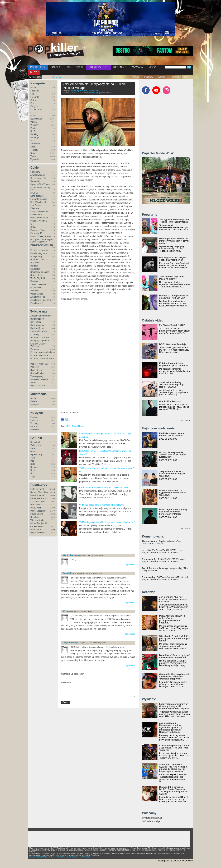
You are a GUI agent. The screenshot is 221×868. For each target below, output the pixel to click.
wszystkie (185, 420)
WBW (33, 383)
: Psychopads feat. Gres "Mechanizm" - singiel (162, 542)
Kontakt (162, 77)
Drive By (34, 193)
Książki (34, 113)
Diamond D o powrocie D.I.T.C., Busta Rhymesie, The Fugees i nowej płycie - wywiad (174, 790)
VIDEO (152, 67)
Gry (32, 103)
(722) (53, 520)
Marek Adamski (37, 495)
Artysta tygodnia (38, 175)
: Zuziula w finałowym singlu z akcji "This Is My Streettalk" (165, 569)
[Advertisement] (102, 545)
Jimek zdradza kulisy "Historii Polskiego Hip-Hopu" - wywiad (172, 385)
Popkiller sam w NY (39, 250)
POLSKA (55, 67)
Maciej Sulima (37, 514)
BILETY (34, 72)
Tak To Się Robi (38, 278)
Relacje (34, 426)
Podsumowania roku (40, 355)
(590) (53, 530)
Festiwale (35, 417)
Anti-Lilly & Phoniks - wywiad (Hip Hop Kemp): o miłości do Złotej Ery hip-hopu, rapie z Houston (173, 768)
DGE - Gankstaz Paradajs (173, 344)
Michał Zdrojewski (39, 523)
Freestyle (35, 97)
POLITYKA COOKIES (83, 857)
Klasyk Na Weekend (40, 212)
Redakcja (35, 517)
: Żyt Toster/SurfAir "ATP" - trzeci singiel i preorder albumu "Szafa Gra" (163, 551)
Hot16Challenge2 (38, 202)
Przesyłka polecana (39, 260)
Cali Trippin (36, 322)
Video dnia (35, 291)
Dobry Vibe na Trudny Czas (40, 189)
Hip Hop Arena (37, 325)
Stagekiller (35, 269)
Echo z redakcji (37, 196)
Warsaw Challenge (39, 379)
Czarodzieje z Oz (38, 178)
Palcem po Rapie (38, 230)
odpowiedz (130, 565)
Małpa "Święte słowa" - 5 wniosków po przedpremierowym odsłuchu (172, 619)
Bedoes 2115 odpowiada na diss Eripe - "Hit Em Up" (174, 297)
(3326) (52, 492)
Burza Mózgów (37, 319)
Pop (32, 461)
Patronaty (149, 77)
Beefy (33, 88)
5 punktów (35, 172)
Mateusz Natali (37, 489)
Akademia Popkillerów (41, 316)
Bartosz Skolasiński (39, 492)
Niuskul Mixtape (78, 426)
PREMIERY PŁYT (98, 67)
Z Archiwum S (37, 303)
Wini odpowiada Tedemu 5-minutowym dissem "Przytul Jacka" (174, 241)
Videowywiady (37, 376)
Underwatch (36, 288)
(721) (53, 523)
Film (32, 94)
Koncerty (34, 423)
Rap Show (35, 263)
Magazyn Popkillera (39, 218)
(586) (53, 533)
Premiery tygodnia (39, 253)
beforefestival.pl (151, 821)
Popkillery (35, 367)
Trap (32, 476)
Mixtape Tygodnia (39, 221)
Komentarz (67, 682)
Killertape (35, 208)
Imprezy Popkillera (39, 331)
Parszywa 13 (36, 233)
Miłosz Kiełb (36, 508)
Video (33, 156)
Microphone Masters (40, 338)
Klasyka (34, 106)
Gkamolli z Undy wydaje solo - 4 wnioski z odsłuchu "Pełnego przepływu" (175, 676)
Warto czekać (37, 294)
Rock (33, 470)
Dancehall (35, 442)
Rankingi (34, 134)
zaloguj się (56, 77)
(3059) (52, 495)
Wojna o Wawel (38, 386)
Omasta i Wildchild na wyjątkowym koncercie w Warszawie (173, 493)
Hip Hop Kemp (37, 328)
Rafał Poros (36, 530)
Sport (33, 141)
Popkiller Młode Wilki (40, 364)
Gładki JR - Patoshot (170, 401)
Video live (35, 430)
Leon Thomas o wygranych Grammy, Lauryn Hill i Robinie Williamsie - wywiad (174, 706)
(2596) (52, 498)
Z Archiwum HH (38, 297)
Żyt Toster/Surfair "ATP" (172, 325)
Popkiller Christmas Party (42, 359)
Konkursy (35, 334)
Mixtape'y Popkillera (40, 341)
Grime (33, 452)
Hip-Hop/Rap (36, 455)
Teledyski (35, 405)
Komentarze (36, 109)
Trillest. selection (38, 284)
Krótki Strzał (36, 215)
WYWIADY (137, 67)
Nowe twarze (36, 119)
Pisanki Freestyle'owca (41, 236)
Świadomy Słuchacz (40, 272)
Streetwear (35, 144)
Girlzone (34, 100)
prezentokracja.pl (152, 818)
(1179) (52, 511)
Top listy (34, 150)
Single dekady (37, 370)
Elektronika (35, 445)
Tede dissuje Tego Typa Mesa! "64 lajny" (172, 278)
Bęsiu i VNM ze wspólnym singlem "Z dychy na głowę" (104, 488)
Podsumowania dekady (41, 352)
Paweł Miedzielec (38, 511)
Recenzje (35, 137)
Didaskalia (35, 181)
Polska (33, 122)
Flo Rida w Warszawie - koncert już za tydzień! (172, 434)
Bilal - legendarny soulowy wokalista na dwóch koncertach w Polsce (173, 512)
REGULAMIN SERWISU (39, 857)
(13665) (52, 489)
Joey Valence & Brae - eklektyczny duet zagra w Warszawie (173, 474)
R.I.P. (33, 131)
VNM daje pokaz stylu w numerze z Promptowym (102, 505)
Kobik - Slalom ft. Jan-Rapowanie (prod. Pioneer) (173, 364)
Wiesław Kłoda (37, 520)
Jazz (33, 458)
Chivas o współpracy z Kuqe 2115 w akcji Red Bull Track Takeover (174, 748)
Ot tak (33, 227)
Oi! (32, 224)
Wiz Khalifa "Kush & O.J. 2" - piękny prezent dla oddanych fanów (175, 638)
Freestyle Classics (39, 199)
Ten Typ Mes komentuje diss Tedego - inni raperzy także (174, 221)
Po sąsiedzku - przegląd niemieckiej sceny (41, 241)
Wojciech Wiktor (38, 533)
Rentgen (34, 266)
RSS (186, 77)
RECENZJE (120, 67)
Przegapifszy (36, 256)
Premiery (35, 125)
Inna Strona (36, 205)
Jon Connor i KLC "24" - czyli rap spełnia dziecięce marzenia (173, 599)
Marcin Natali (36, 505)
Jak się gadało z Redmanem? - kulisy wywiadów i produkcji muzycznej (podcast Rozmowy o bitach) (171, 727)
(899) (53, 517)
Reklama (175, 77)
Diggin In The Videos (40, 184)
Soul (32, 473)
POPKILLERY (38, 67)
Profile (33, 128)
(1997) (52, 502)
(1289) (52, 508)
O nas (136, 77)
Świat (33, 147)
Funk (33, 448)
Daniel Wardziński (39, 498)
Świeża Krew (36, 275)
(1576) (52, 505)
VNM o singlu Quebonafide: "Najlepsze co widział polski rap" (107, 522)
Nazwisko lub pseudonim (73, 674)
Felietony (35, 91)
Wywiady (35, 159)
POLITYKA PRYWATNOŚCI (61, 857)
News (33, 116)
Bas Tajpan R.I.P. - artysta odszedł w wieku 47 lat (173, 259)
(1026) (52, 514)
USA (68, 67)
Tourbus (34, 281)
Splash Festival (37, 373)
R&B (33, 464)
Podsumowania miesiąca (42, 245)
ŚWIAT (80, 67)
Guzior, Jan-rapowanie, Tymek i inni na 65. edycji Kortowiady (173, 455)
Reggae (34, 467)
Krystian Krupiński (39, 502)
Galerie (34, 401)
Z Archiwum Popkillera (41, 300)
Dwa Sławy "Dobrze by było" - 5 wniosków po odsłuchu (174, 656)
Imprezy (34, 420)
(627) (53, 526)
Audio (33, 398)
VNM (68, 426)
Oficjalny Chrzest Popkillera (38, 345)
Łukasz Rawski (37, 526)
